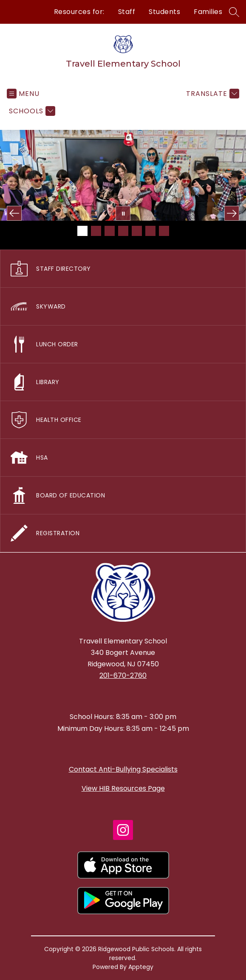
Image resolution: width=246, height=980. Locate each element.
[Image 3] (110, 231)
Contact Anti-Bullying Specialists (123, 769)
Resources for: (79, 12)
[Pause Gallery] (123, 213)
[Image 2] (96, 231)
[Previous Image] (14, 213)
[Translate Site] (212, 94)
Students (164, 12)
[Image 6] (150, 231)
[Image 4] (123, 231)
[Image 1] (82, 231)
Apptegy (141, 967)
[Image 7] (164, 231)
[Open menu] (23, 94)
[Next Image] (232, 213)
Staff (127, 12)
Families (208, 12)
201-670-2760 (123, 675)
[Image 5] (137, 231)
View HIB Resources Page (123, 788)
